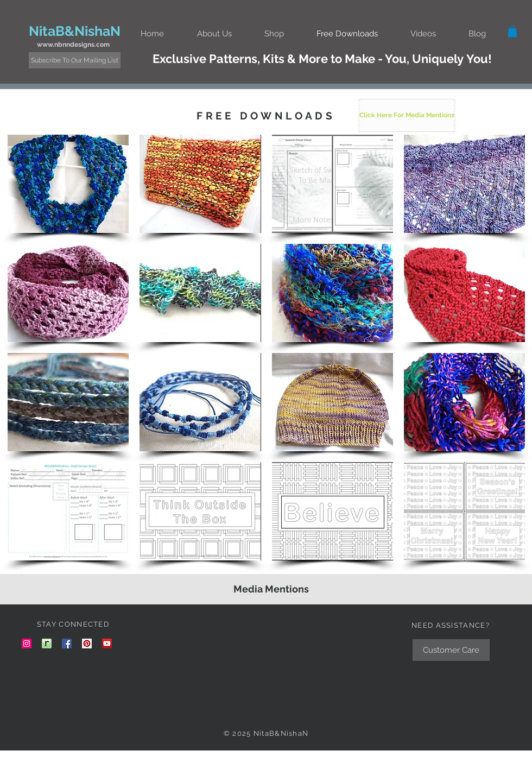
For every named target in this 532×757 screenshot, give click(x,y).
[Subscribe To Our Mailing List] (75, 60)
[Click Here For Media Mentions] (407, 115)
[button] (214, 34)
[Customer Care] (451, 650)
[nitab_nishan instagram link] (27, 644)
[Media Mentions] (271, 589)
